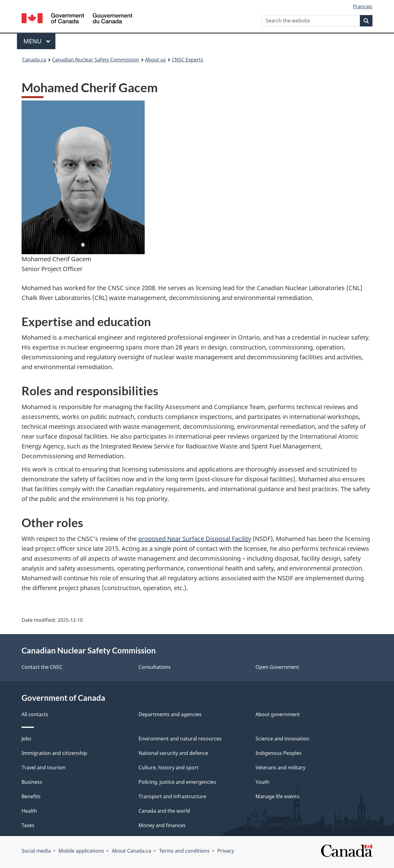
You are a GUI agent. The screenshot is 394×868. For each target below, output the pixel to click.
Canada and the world (164, 811)
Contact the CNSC (42, 667)
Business (32, 782)
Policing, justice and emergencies (177, 782)
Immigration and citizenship (54, 753)
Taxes (28, 825)
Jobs (26, 739)
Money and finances (162, 825)
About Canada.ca (131, 851)
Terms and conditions (184, 851)
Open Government (277, 667)
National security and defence (173, 753)
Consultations (155, 667)
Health (29, 811)
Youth (262, 782)
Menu (37, 41)
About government (278, 714)
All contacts (35, 714)
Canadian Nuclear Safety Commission (96, 60)
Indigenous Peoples (279, 753)
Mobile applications (81, 851)
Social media (36, 851)
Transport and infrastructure (172, 796)
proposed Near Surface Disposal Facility (195, 539)
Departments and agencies (170, 714)
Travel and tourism (44, 767)
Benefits (31, 796)
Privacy (226, 851)
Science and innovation (282, 739)
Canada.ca (34, 60)
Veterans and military (280, 767)
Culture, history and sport (169, 767)
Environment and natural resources (180, 739)
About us (155, 60)
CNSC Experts (187, 60)
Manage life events (277, 796)
